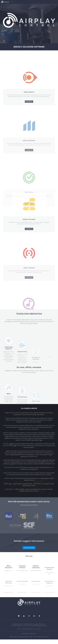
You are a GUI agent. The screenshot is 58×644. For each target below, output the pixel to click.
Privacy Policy (25, 634)
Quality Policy (33, 634)
